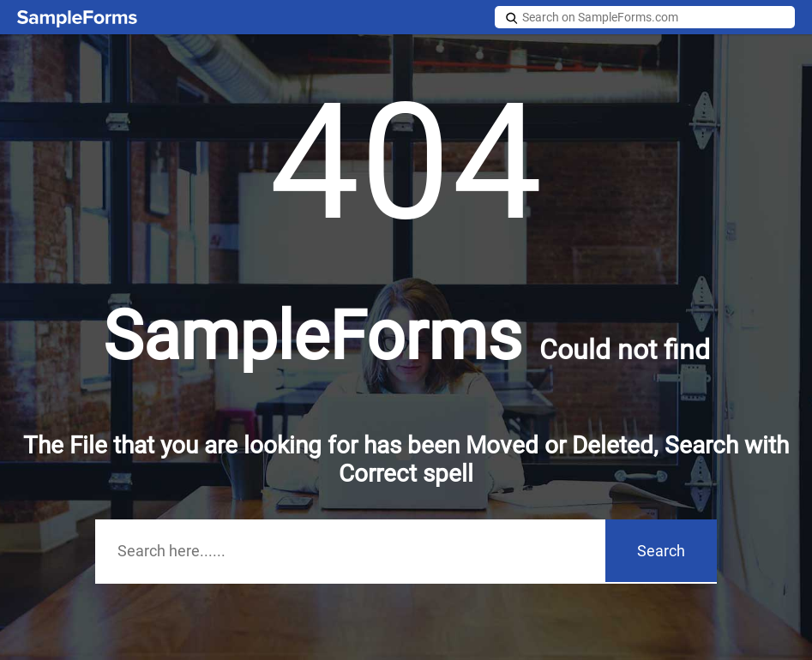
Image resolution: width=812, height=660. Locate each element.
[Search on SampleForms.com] (645, 17)
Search (661, 551)
